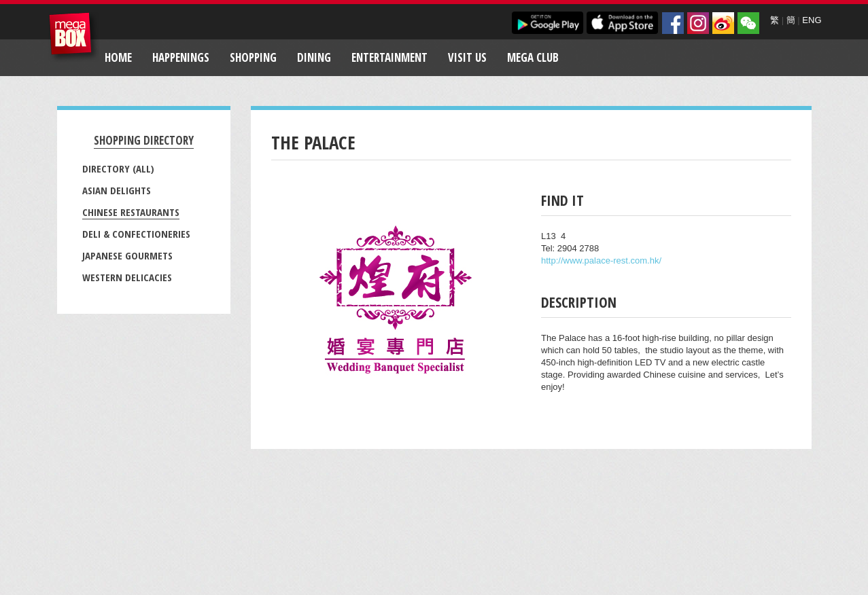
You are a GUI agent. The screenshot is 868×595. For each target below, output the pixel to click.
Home (118, 57)
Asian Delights (117, 190)
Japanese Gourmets (127, 255)
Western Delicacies (127, 277)
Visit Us (467, 57)
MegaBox (74, 37)
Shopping (253, 57)
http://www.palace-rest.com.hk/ (601, 260)
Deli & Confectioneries (136, 234)
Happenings (181, 57)
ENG (812, 20)
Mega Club (533, 57)
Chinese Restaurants (131, 212)
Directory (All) (118, 168)
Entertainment (389, 57)
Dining (314, 57)
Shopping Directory (144, 140)
